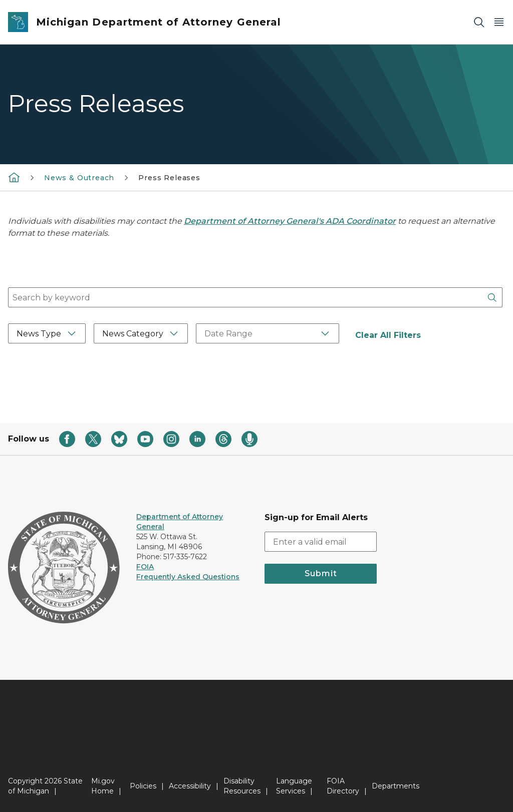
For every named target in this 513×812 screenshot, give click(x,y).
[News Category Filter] (141, 333)
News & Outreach (79, 178)
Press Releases (169, 178)
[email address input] (321, 542)
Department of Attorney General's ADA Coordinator (290, 221)
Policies (143, 786)
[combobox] (255, 297)
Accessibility (190, 786)
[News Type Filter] (47, 333)
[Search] (479, 22)
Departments (396, 786)
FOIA (145, 567)
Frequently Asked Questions (188, 577)
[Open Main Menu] (499, 22)
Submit (321, 573)
